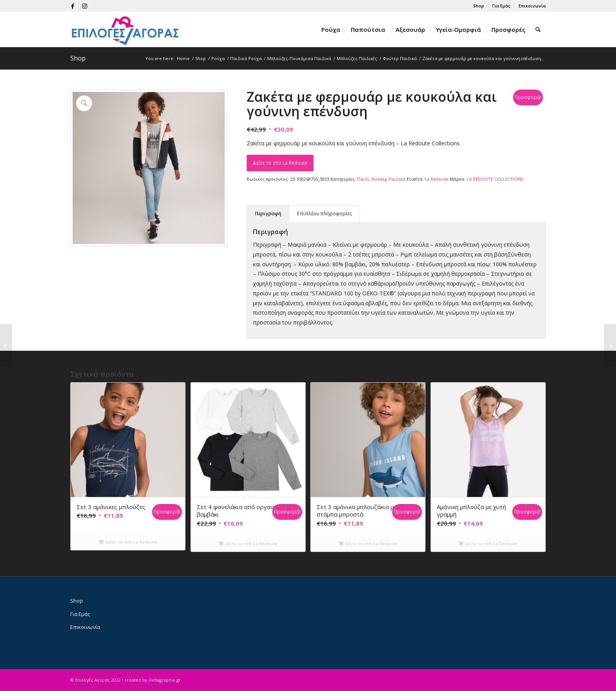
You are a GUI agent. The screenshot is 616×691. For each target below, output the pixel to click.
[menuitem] (479, 6)
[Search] (538, 29)
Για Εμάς (501, 6)
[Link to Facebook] (72, 6)
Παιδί (363, 179)
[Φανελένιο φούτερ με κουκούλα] (6, 346)
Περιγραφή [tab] (268, 214)
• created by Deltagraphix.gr (151, 680)
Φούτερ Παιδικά (388, 179)
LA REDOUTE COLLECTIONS (495, 179)
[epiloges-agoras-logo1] (125, 29)
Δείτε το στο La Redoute (280, 163)
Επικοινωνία (532, 6)
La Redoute (437, 179)
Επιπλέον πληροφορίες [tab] (324, 214)
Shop (478, 6)
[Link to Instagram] (84, 6)
